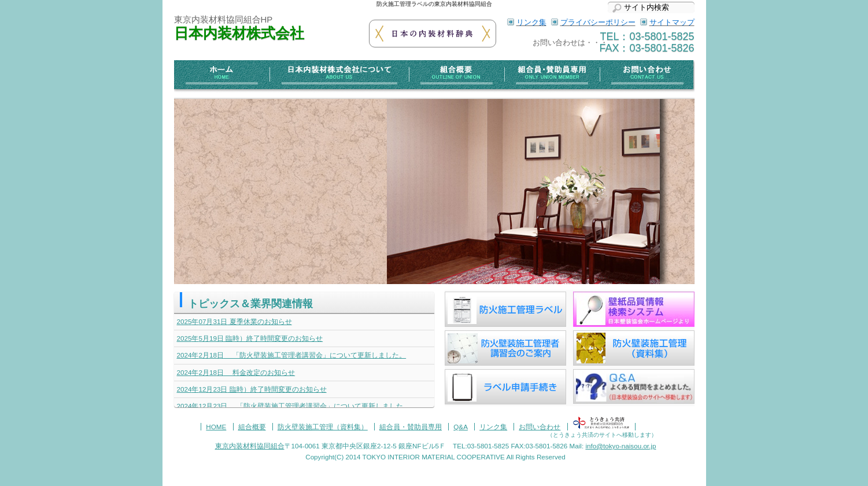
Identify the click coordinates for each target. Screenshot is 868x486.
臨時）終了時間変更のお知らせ (250, 338)
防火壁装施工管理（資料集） (323, 427)
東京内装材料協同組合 (250, 446)
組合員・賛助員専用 (551, 76)
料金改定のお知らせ (236, 372)
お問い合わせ (647, 76)
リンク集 (531, 22)
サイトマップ (672, 22)
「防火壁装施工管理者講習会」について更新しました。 (292, 355)
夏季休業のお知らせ (234, 321)
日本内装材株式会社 (239, 33)
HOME (216, 427)
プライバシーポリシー (598, 22)
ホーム (222, 76)
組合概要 (456, 76)
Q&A (461, 427)
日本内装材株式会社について (339, 76)
